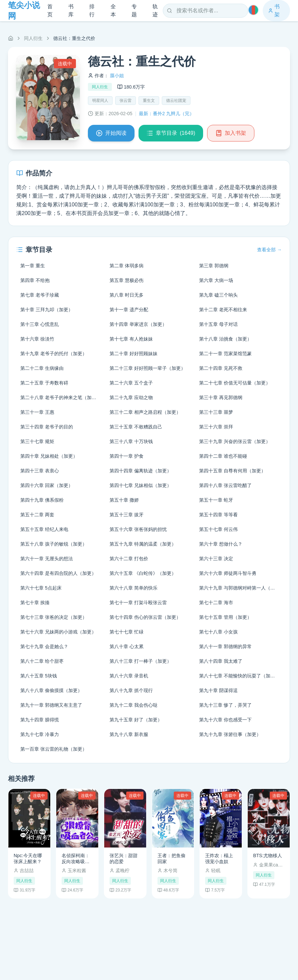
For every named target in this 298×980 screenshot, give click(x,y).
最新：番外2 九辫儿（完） (166, 114)
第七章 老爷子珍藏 (40, 295)
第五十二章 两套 (37, 515)
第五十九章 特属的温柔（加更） (143, 544)
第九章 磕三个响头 (218, 295)
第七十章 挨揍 (35, 603)
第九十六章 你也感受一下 (225, 720)
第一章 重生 (33, 266)
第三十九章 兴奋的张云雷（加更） (235, 441)
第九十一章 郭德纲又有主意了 (51, 705)
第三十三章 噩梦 (216, 412)
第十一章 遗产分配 (129, 310)
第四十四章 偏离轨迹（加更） (141, 471)
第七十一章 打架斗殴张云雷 (138, 603)
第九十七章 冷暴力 (40, 734)
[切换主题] (253, 10)
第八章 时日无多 (127, 295)
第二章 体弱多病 (127, 266)
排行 (92, 10)
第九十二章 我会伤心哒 (134, 705)
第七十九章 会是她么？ (44, 646)
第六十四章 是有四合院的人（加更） (58, 573)
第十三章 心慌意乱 (40, 324)
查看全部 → (269, 250)
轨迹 (155, 10)
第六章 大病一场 (216, 280)
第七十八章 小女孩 (218, 632)
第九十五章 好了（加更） (136, 720)
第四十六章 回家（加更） (47, 485)
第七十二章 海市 (216, 603)
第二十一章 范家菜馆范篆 (225, 354)
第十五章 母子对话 (218, 324)
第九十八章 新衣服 (129, 734)
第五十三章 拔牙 (127, 515)
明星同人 (100, 101)
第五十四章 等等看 (218, 515)
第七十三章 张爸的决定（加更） (54, 617)
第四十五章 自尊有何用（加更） (232, 471)
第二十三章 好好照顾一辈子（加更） (148, 368)
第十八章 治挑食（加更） (225, 339)
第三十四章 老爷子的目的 (47, 427)
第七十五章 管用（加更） (225, 617)
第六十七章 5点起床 (41, 588)
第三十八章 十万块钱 (131, 441)
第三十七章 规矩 (37, 441)
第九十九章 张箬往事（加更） (230, 734)
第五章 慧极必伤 (127, 280)
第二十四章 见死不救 (221, 368)
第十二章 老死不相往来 (223, 310)
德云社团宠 (176, 101)
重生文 (149, 101)
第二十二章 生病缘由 (42, 368)
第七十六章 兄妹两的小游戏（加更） (58, 632)
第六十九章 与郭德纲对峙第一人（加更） (240, 588)
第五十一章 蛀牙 (216, 500)
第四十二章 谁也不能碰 (223, 456)
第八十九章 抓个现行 (131, 690)
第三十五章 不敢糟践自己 (136, 427)
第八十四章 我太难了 (221, 661)
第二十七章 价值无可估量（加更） (235, 383)
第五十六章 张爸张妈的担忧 (138, 529)
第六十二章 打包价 (129, 559)
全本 (113, 10)
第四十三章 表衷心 (40, 471)
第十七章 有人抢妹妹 (131, 339)
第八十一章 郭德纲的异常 (225, 646)
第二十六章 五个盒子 (131, 383)
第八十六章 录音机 (129, 676)
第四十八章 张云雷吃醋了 (225, 485)
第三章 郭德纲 (214, 266)
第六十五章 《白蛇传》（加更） (143, 573)
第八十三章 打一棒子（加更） (141, 661)
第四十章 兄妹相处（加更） (49, 456)
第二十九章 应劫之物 (131, 397)
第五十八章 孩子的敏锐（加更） (54, 544)
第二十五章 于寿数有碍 (44, 383)
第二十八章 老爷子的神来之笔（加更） (61, 397)
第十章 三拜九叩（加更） (47, 310)
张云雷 (126, 101)
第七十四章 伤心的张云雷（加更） (145, 617)
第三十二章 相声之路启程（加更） (145, 412)
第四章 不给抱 (35, 280)
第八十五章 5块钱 (39, 676)
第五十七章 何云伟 (218, 529)
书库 (71, 10)
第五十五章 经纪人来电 (44, 529)
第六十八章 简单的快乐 (134, 588)
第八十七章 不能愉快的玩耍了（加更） (239, 676)
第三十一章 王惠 (37, 412)
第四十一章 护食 (127, 456)
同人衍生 (33, 38)
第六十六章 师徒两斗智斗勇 (228, 573)
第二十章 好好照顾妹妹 (134, 354)
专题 (134, 10)
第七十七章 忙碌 (127, 632)
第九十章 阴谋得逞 (218, 690)
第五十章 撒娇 (124, 500)
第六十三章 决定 (216, 559)
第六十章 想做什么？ (221, 544)
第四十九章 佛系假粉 (42, 500)
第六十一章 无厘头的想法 (47, 559)
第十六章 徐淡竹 (37, 339)
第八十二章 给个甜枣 (42, 661)
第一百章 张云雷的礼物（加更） (54, 749)
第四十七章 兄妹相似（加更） (141, 485)
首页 (50, 10)
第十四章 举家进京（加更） (138, 324)
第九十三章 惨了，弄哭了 (225, 705)
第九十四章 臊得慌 (40, 720)
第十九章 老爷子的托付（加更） (54, 354)
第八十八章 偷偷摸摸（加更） (51, 690)
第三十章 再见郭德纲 (221, 397)
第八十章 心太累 (127, 646)
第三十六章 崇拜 (216, 427)
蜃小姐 (117, 76)
